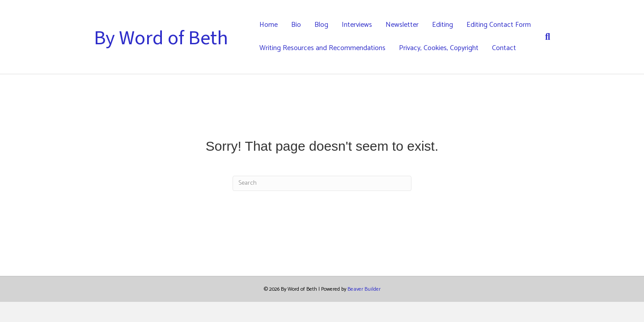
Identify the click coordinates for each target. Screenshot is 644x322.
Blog (321, 25)
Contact (504, 48)
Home (269, 25)
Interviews (357, 25)
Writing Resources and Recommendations (322, 48)
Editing (443, 25)
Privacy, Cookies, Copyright (439, 48)
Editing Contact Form (499, 25)
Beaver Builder (364, 289)
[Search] (544, 37)
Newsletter (402, 25)
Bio (296, 25)
